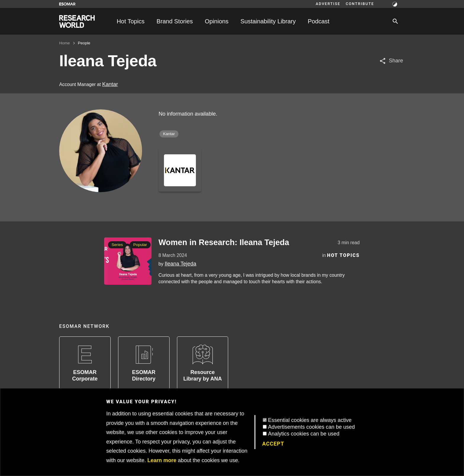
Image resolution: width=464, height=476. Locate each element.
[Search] (395, 21)
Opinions (217, 21)
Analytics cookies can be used (304, 434)
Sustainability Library (268, 21)
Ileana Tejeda (180, 264)
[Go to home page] (77, 21)
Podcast (319, 21)
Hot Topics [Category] (343, 255)
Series (117, 245)
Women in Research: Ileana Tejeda (224, 242)
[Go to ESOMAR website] (67, 4)
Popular (140, 245)
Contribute (360, 4)
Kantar (110, 84)
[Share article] (391, 61)
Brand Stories (175, 21)
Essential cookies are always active (310, 420)
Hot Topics (130, 21)
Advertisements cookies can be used (311, 427)
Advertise (328, 4)
